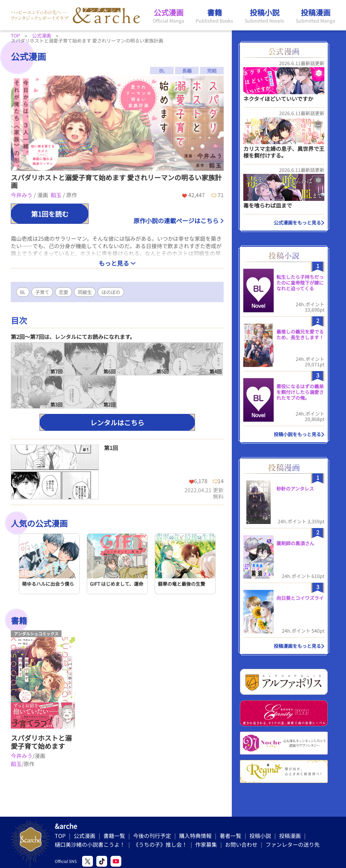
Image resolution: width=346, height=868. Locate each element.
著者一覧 (230, 836)
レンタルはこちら (117, 423)
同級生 (85, 292)
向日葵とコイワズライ (300, 598)
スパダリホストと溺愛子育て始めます (41, 742)
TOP (60, 836)
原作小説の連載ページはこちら (176, 221)
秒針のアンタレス (295, 489)
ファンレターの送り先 (293, 844)
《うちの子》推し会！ (160, 844)
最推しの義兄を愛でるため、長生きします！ (300, 334)
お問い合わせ (241, 844)
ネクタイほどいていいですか (278, 99)
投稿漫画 (290, 836)
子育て (42, 292)
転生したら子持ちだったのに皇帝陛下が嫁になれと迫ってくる (300, 283)
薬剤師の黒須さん (295, 543)
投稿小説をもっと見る (297, 434)
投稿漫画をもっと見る (297, 646)
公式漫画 (84, 836)
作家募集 (206, 844)
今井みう (22, 195)
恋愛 (64, 292)
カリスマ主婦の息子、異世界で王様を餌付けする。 (284, 152)
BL (23, 292)
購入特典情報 (195, 836)
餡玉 (57, 195)
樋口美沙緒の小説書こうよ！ (90, 844)
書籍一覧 (114, 836)
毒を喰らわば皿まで (268, 205)
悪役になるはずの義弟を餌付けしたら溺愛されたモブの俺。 (300, 392)
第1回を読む (50, 214)
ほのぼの (111, 292)
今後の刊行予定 (152, 836)
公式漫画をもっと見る (297, 222)
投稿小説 (260, 836)
